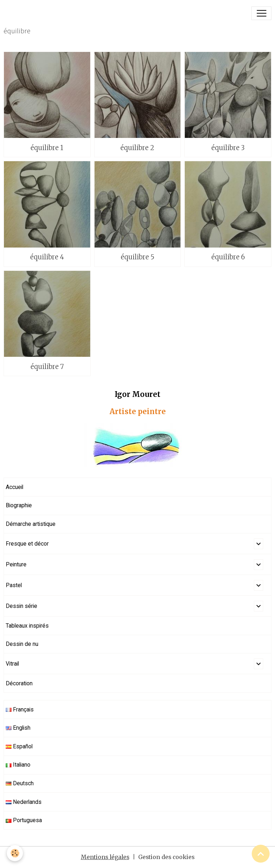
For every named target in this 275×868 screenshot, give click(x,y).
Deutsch (20, 783)
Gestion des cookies (166, 857)
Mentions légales (105, 857)
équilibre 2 (137, 148)
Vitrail (12, 664)
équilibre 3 (228, 148)
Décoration (19, 683)
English (18, 728)
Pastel (14, 585)
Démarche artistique (31, 524)
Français (20, 709)
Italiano (18, 765)
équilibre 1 (47, 148)
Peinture (16, 564)
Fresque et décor (27, 544)
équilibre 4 (47, 257)
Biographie (19, 505)
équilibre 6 (228, 257)
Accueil (15, 487)
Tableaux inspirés (27, 626)
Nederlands (24, 802)
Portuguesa (24, 820)
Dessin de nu (22, 644)
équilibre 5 (137, 257)
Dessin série (21, 606)
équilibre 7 (47, 367)
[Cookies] (15, 853)
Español (19, 746)
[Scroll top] (261, 854)
